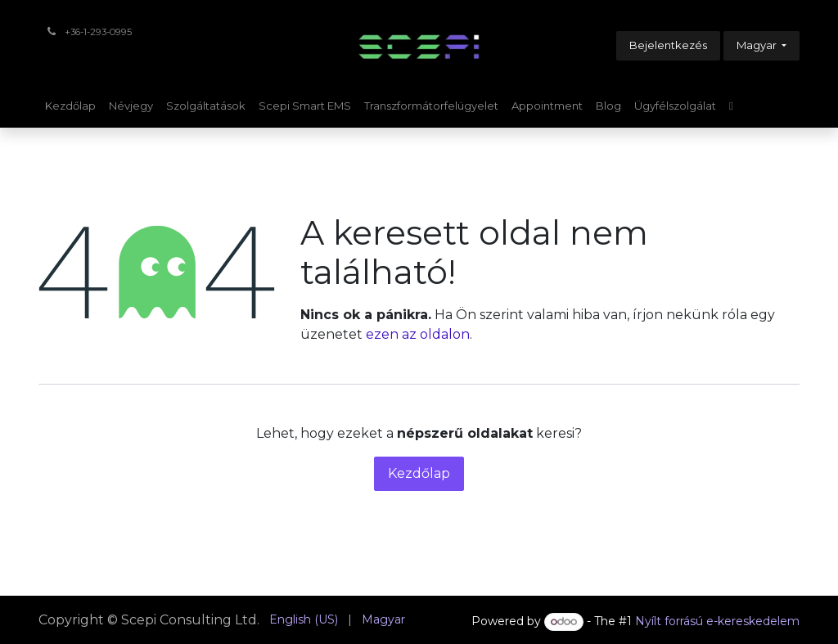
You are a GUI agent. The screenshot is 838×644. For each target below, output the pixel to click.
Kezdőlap (419, 473)
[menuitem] (70, 106)
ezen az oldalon (418, 334)
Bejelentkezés (668, 45)
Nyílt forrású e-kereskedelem (717, 621)
